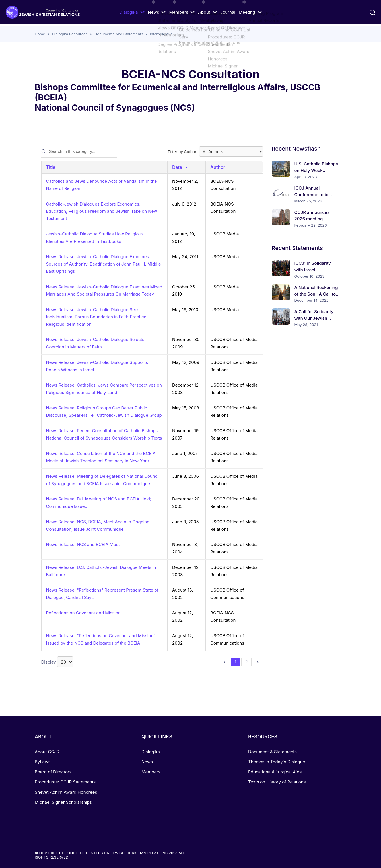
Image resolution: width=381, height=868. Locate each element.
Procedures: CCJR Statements (65, 782)
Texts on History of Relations (277, 782)
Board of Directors (53, 772)
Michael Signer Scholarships (63, 802)
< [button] (224, 662)
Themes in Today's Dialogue (277, 762)
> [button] (258, 662)
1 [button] (235, 662)
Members (182, 12)
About (207, 12)
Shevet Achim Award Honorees (66, 792)
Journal (228, 12)
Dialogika (132, 12)
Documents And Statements (119, 34)
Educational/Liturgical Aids (275, 772)
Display (57, 662)
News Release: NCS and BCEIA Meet (83, 544)
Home (40, 34)
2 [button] (246, 662)
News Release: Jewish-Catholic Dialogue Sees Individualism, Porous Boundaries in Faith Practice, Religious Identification (97, 317)
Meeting (250, 12)
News (157, 12)
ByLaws (43, 762)
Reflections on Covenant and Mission (83, 613)
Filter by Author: (215, 151)
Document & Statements (272, 752)
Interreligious (161, 34)
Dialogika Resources (70, 34)
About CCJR (47, 752)
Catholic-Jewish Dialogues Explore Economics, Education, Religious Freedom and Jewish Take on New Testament (102, 211)
